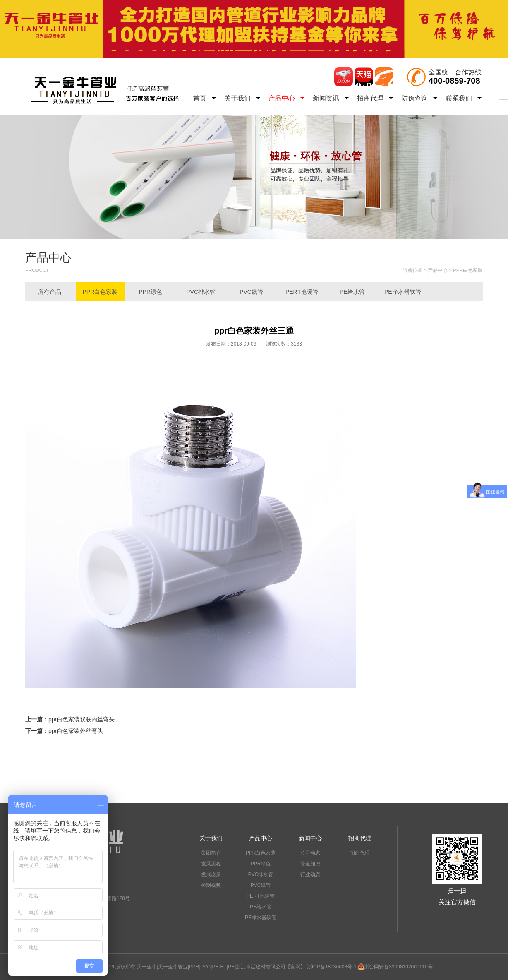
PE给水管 (352, 292)
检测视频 (211, 885)
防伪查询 (419, 98)
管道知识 (310, 864)
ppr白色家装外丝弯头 (76, 731)
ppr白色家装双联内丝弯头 (81, 719)
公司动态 (310, 853)
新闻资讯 (331, 98)
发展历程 (211, 864)
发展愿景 (211, 874)
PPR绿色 (150, 292)
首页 (205, 98)
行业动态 (310, 874)
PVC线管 (251, 292)
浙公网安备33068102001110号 (395, 967)
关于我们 (242, 98)
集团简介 (211, 853)
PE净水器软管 (403, 292)
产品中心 (286, 98)
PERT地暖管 (302, 292)
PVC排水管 (201, 292)
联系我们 (464, 98)
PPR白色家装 (468, 270)
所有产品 (50, 292)
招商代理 (375, 98)
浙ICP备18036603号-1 (332, 967)
